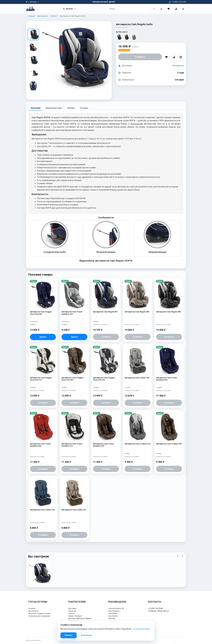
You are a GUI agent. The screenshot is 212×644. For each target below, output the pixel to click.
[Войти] (161, 9)
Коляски (32, 608)
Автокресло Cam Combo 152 (42, 510)
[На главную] (30, 9)
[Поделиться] (181, 57)
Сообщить (140, 57)
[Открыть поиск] (154, 9)
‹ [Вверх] (33, 25)
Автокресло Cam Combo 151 (74, 510)
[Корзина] (183, 9)
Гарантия (72, 611)
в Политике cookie (142, 629)
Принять (69, 635)
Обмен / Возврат (75, 616)
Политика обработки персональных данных (161, 640)
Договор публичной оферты (80, 618)
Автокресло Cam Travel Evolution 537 (103, 445)
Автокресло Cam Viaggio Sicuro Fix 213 (104, 379)
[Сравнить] (174, 57)
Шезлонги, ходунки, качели (39, 613)
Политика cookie (181, 640)
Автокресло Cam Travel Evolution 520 (40, 445)
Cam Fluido (113, 613)
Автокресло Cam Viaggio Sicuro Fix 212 (41, 379)
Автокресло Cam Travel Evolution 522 (167, 379)
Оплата (71, 613)
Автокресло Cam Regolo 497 (105, 312)
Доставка (72, 608)
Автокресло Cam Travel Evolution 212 (72, 445)
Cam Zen (112, 618)
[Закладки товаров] (168, 9)
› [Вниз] (33, 96)
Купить (43, 337)
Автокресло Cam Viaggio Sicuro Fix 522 (41, 313)
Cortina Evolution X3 (116, 608)
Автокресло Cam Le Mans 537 (169, 444)
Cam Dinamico (114, 611)
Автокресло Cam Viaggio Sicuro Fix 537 (72, 379)
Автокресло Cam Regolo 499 (137, 312)
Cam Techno (113, 616)
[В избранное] (166, 57)
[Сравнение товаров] (176, 9)
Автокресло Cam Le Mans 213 (137, 444)
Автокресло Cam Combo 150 (137, 378)
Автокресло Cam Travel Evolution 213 (72, 313)
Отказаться (86, 635)
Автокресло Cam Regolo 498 (168, 312)
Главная (31, 16)
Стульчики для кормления (39, 616)
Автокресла (43, 16)
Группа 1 (54, 16)
